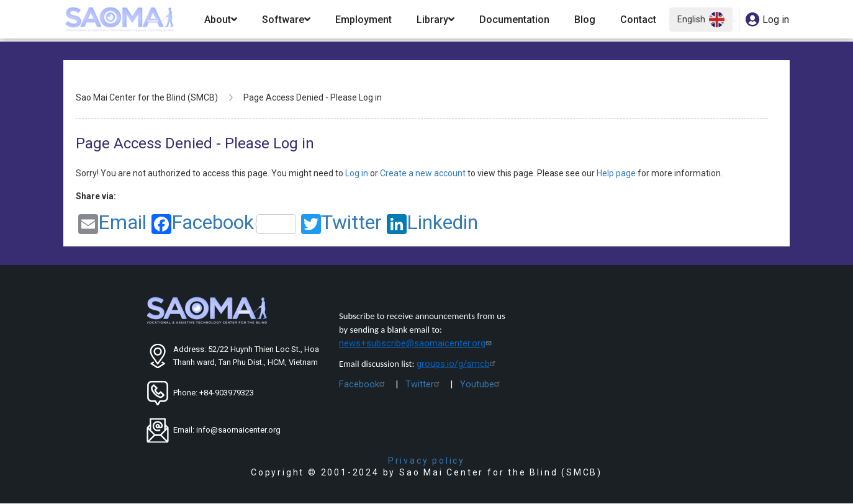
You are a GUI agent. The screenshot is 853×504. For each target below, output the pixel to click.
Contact (638, 20)
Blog (585, 20)
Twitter (341, 223)
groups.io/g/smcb (458, 364)
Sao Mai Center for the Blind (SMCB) (147, 97)
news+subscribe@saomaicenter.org (417, 343)
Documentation (514, 20)
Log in (358, 173)
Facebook (224, 223)
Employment (363, 20)
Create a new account (424, 173)
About (221, 20)
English (701, 20)
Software (286, 20)
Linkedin (432, 223)
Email (112, 223)
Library (436, 20)
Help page (617, 173)
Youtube (481, 384)
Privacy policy (426, 461)
